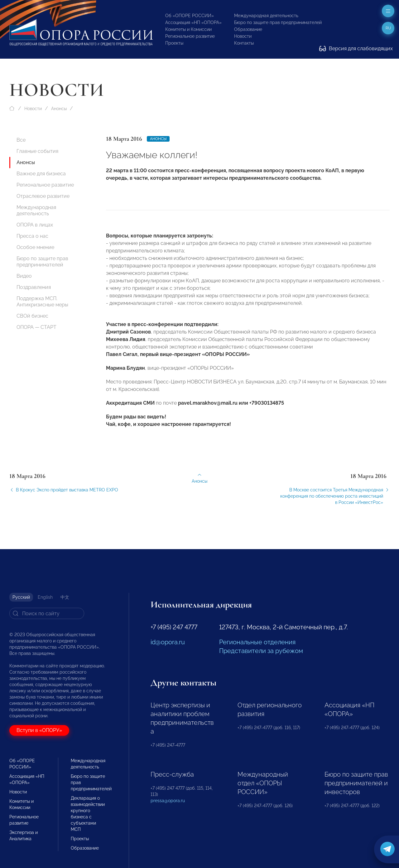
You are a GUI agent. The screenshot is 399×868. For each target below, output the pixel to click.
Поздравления (34, 287)
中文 (65, 597)
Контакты (244, 43)
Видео (24, 276)
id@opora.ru (168, 642)
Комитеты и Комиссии (188, 29)
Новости (243, 36)
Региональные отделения (257, 642)
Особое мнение (35, 247)
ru (388, 28)
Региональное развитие (190, 36)
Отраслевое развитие (43, 196)
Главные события (37, 151)
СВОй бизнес (32, 316)
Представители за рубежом (261, 651)
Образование (248, 29)
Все (21, 140)
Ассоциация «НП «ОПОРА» (193, 22)
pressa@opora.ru (168, 801)
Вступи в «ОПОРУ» (39, 730)
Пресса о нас (32, 236)
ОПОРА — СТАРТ (36, 327)
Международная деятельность (266, 16)
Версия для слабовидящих (356, 49)
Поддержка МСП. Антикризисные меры (42, 302)
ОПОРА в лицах (35, 225)
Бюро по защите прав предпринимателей (278, 22)
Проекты (174, 43)
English (45, 597)
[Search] (47, 613)
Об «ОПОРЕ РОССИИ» (190, 16)
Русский (21, 597)
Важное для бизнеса (41, 174)
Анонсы (59, 109)
